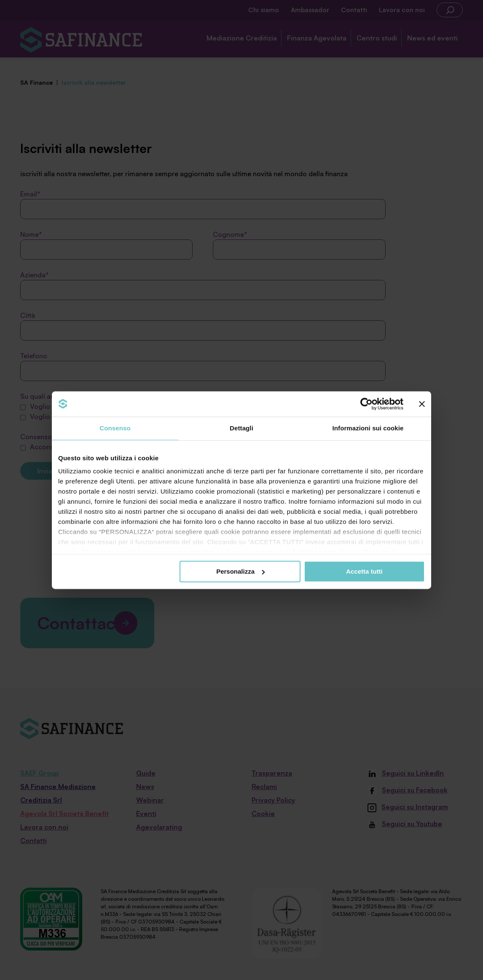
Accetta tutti (364, 571)
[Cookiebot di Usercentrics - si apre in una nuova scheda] (366, 404)
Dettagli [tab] (241, 428)
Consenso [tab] (115, 428)
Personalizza (240, 571)
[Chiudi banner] (422, 404)
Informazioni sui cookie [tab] (368, 428)
